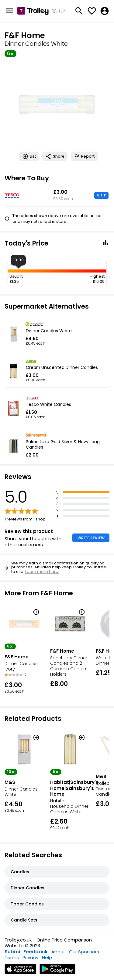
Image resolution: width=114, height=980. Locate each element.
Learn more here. (42, 572)
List (29, 156)
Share (55, 156)
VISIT (101, 195)
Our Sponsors (84, 952)
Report (84, 156)
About (58, 952)
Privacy (30, 957)
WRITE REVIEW (91, 538)
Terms (12, 957)
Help (47, 957)
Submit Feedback (26, 952)
